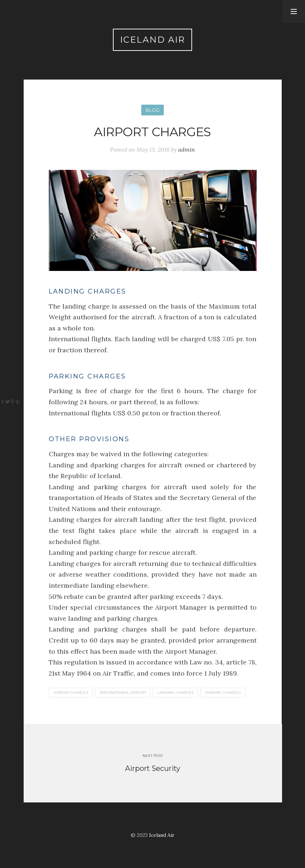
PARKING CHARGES (223, 693)
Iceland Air (152, 40)
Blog (152, 110)
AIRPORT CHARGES (71, 693)
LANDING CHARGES (175, 693)
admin (187, 149)
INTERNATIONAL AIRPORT (123, 693)
